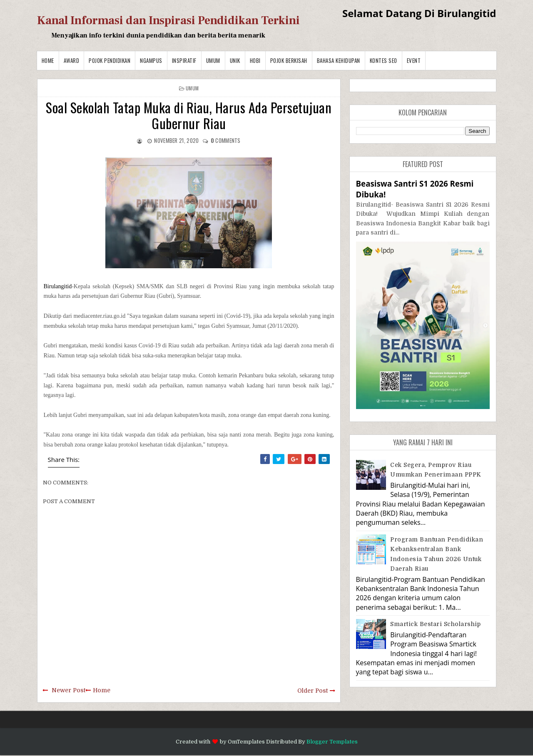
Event (414, 60)
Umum (213, 60)
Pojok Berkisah (289, 60)
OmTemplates (246, 742)
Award (72, 60)
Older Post (313, 691)
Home (48, 60)
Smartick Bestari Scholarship (435, 624)
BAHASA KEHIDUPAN (339, 60)
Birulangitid (58, 286)
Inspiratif (184, 60)
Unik (235, 60)
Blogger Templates (332, 742)
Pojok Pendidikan (110, 60)
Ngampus (151, 60)
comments (226, 140)
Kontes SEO (384, 60)
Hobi (255, 60)
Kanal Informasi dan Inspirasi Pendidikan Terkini (168, 20)
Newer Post (68, 690)
